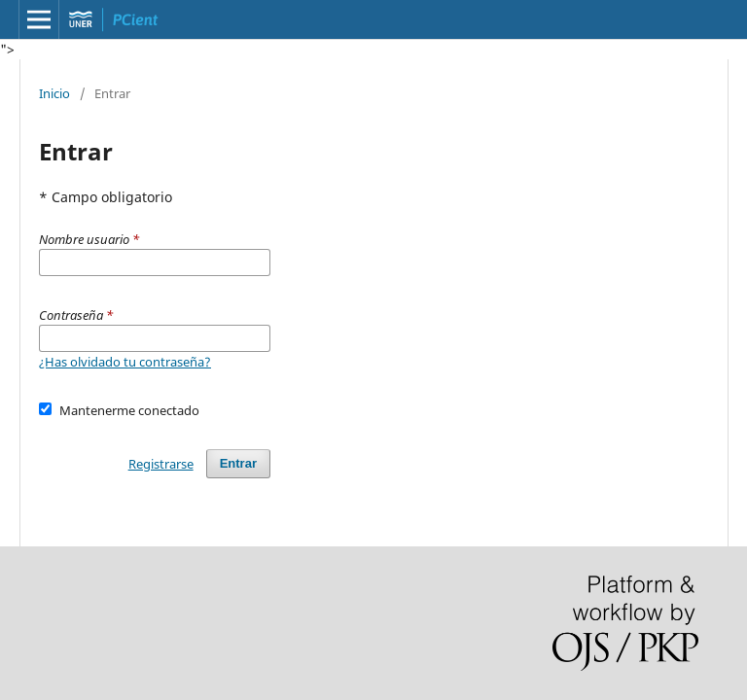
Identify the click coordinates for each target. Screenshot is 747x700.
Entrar (238, 463)
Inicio (54, 93)
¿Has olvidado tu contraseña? (125, 362)
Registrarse (161, 464)
